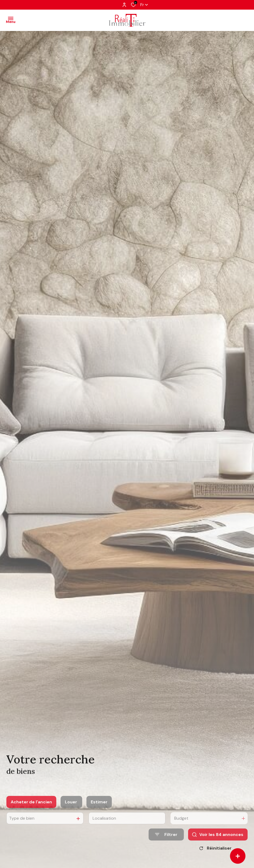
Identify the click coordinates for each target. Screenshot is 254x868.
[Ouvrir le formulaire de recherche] (166, 842)
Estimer (99, 809)
